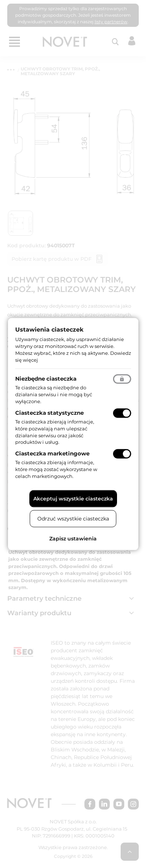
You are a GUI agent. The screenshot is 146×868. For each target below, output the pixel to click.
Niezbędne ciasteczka (46, 379)
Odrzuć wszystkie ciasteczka (73, 518)
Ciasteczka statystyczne (49, 413)
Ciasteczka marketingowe (52, 453)
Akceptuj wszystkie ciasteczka (73, 498)
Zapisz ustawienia (73, 538)
